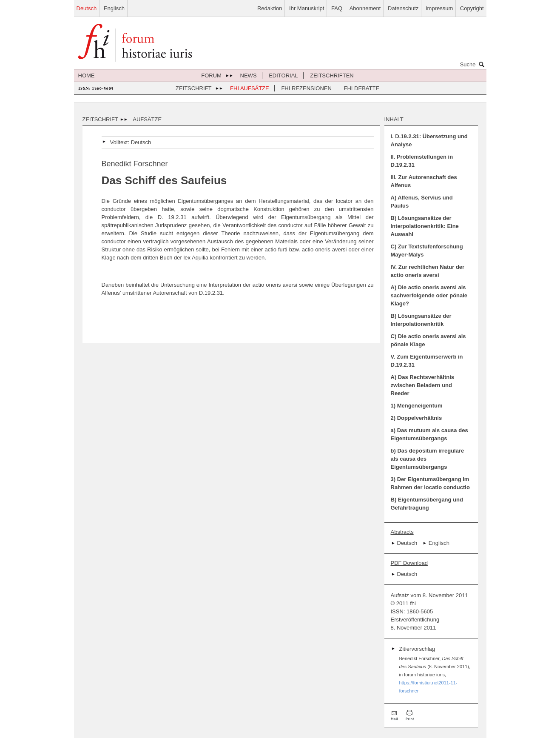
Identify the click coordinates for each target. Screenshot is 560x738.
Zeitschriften (332, 76)
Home (87, 76)
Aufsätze (147, 119)
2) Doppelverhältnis (416, 418)
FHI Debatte (362, 88)
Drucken (410, 715)
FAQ (337, 8)
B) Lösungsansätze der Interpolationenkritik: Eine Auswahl (425, 226)
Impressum (439, 8)
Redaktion (270, 8)
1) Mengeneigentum (417, 406)
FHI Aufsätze (250, 88)
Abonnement (365, 8)
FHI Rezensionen (306, 88)
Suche (473, 64)
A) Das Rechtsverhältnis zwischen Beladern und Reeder (423, 385)
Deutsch (87, 8)
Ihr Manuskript (307, 8)
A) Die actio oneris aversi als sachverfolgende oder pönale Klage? (429, 295)
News (249, 76)
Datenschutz (403, 8)
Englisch (114, 8)
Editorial (283, 76)
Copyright (472, 8)
